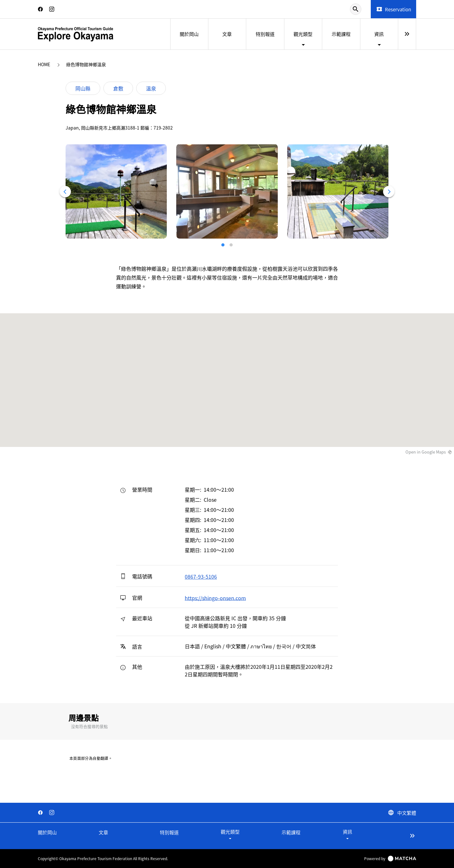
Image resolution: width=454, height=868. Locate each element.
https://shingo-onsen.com (215, 598)
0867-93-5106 (201, 576)
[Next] (389, 192)
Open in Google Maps (426, 452)
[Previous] (65, 192)
